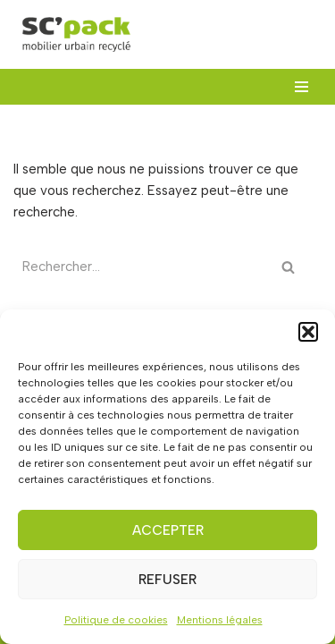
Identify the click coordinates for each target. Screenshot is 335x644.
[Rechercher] (143, 267)
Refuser (167, 580)
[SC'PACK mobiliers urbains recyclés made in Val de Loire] (76, 34)
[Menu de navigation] (301, 87)
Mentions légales (220, 620)
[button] (308, 332)
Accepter (168, 530)
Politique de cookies (116, 620)
